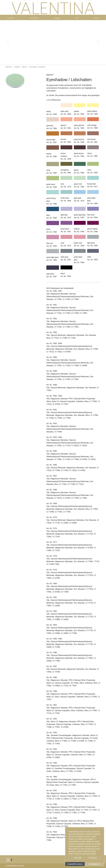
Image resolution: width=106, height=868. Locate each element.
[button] (8, 45)
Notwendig (77, 858)
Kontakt (96, 20)
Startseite (9, 69)
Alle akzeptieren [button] (94, 864)
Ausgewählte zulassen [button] (75, 864)
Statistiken (92, 858)
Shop (77, 20)
